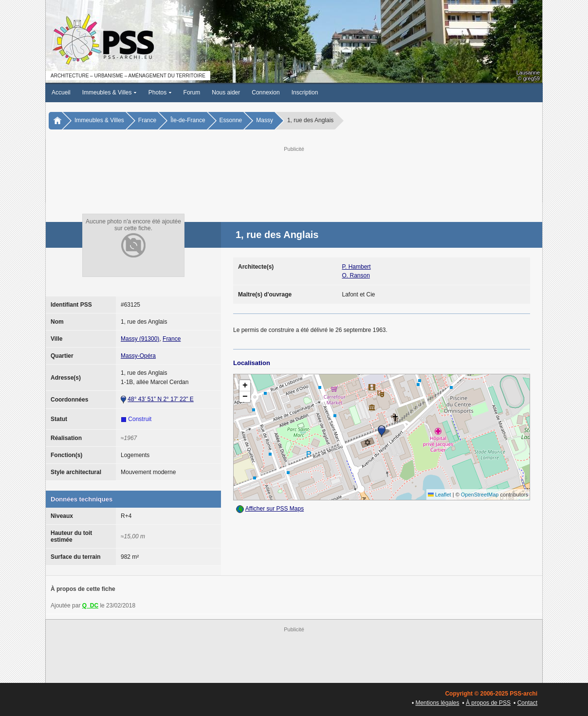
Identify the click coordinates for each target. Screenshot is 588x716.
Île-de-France (188, 120)
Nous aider (226, 92)
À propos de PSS (488, 703)
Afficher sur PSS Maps (275, 509)
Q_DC (90, 606)
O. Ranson (356, 275)
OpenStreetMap (480, 495)
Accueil (61, 92)
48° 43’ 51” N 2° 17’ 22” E (160, 399)
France (147, 120)
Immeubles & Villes (110, 92)
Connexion (266, 92)
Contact (527, 703)
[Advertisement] (294, 176)
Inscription (305, 92)
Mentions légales (437, 703)
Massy (265, 120)
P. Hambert (357, 267)
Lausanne (528, 73)
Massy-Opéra (138, 356)
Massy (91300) (140, 339)
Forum (192, 92)
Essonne (231, 120)
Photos (160, 92)
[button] (382, 431)
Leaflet (440, 495)
